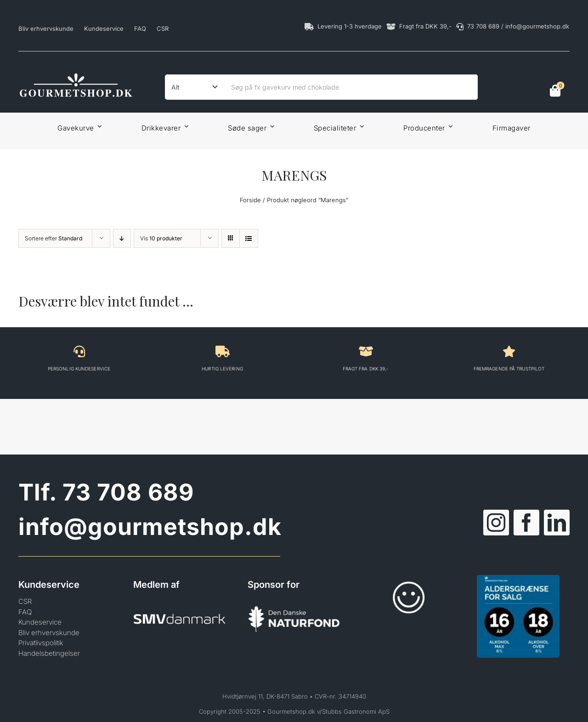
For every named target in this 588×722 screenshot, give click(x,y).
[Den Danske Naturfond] (294, 600)
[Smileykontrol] (409, 578)
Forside (250, 200)
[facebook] (526, 523)
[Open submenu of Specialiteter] (360, 126)
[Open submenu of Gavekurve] (98, 126)
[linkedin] (557, 523)
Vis (161, 238)
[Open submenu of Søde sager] (271, 126)
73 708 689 (128, 492)
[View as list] (249, 238)
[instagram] (496, 523)
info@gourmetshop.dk (150, 527)
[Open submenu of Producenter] (449, 126)
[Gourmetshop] (76, 75)
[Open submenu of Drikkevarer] (185, 126)
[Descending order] (122, 238)
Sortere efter (54, 238)
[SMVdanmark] (180, 600)
